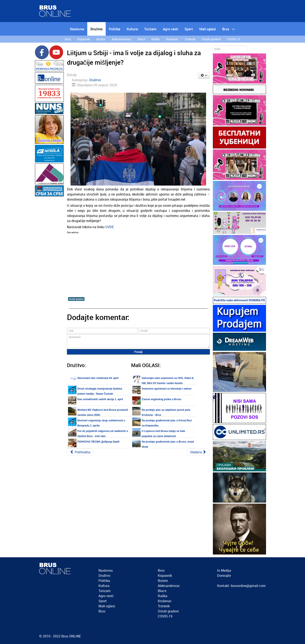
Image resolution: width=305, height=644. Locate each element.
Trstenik (164, 606)
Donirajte (224, 576)
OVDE (110, 227)
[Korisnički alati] (204, 75)
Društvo (95, 80)
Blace (162, 591)
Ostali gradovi (76, 299)
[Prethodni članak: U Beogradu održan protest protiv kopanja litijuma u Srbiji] (80, 452)
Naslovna (106, 570)
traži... (213, 45)
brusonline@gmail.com (248, 586)
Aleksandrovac (169, 586)
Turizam (105, 591)
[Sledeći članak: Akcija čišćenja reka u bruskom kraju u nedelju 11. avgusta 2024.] (198, 452)
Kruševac (165, 601)
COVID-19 (165, 616)
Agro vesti (106, 596)
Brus (102, 611)
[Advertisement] (49, 261)
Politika (104, 581)
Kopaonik (165, 576)
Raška (163, 596)
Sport (103, 601)
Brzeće (163, 581)
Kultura (104, 586)
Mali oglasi (107, 606)
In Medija (224, 570)
